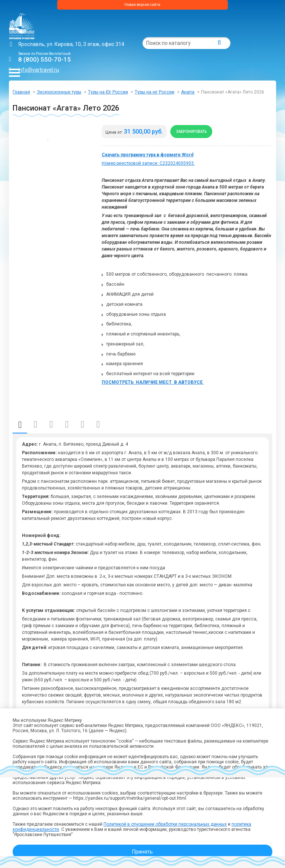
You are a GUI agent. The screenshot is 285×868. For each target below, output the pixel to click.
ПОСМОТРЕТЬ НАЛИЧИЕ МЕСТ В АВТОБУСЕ (153, 382)
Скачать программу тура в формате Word (148, 155)
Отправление (67, 425)
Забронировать (191, 132)
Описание (20, 425)
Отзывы (98, 425)
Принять (142, 852)
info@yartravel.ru (39, 70)
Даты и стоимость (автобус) (35, 425)
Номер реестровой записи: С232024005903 (148, 163)
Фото (83, 425)
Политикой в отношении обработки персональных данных (165, 824)
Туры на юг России (155, 92)
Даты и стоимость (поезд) (51, 425)
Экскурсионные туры (59, 92)
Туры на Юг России (108, 92)
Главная (21, 92)
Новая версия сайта (142, 5)
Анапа (188, 92)
